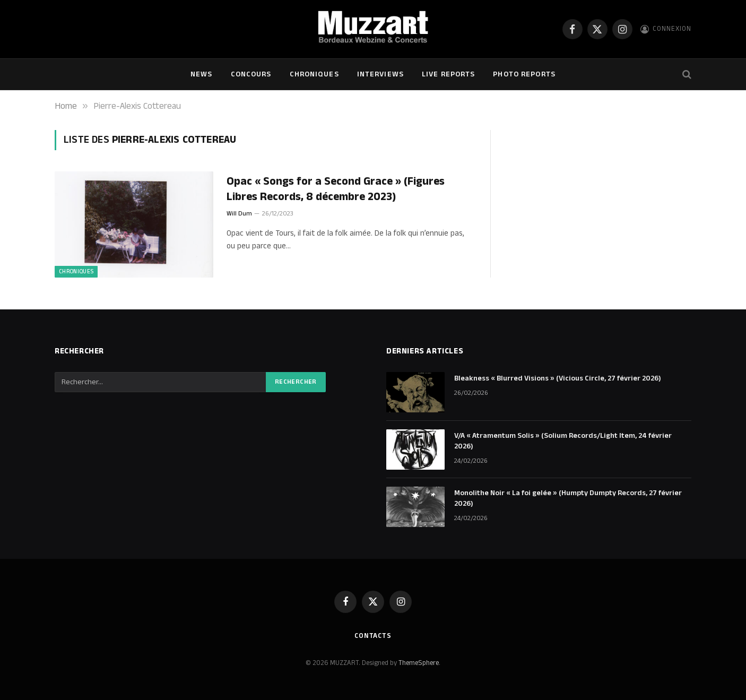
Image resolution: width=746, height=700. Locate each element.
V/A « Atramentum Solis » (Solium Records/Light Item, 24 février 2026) (563, 441)
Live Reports (448, 74)
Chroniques (314, 74)
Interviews (380, 74)
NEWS (201, 74)
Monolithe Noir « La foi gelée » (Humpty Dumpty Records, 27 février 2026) (568, 498)
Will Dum (239, 214)
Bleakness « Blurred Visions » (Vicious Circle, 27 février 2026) (558, 378)
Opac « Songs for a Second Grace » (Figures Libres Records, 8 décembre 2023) (336, 189)
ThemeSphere (419, 663)
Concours (251, 74)
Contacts (373, 636)
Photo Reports (524, 74)
